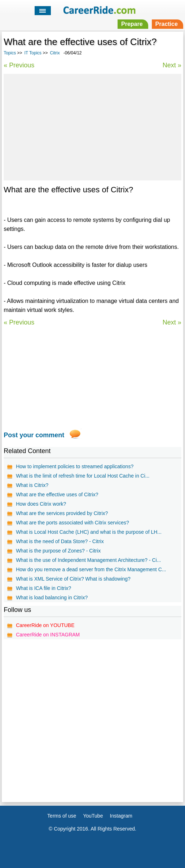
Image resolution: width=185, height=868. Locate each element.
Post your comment (34, 435)
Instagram (121, 816)
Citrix (55, 53)
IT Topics (33, 53)
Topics (10, 53)
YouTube (93, 816)
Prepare (132, 24)
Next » (172, 65)
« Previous (19, 65)
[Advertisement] (92, 126)
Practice (167, 24)
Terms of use (62, 816)
